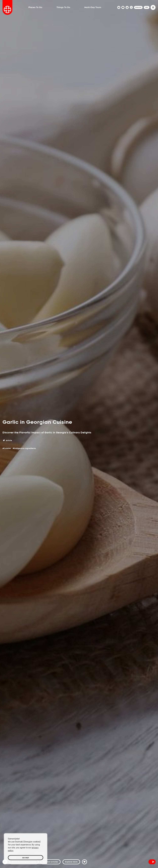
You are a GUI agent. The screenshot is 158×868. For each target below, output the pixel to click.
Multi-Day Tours (93, 7)
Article (8, 440)
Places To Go (35, 7)
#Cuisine (7, 448)
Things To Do (63, 7)
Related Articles (51, 862)
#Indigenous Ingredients (24, 448)
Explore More (71, 862)
